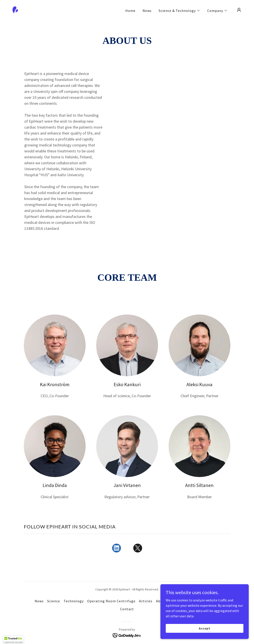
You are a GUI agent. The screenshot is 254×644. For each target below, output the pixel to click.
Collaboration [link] (187, 601)
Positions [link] (211, 601)
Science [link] (54, 601)
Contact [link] (127, 609)
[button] (179, 11)
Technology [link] (74, 601)
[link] (15, 9)
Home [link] (130, 11)
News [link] (147, 11)
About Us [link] (164, 601)
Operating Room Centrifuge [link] (111, 601)
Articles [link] (146, 601)
